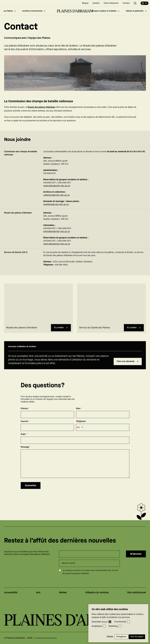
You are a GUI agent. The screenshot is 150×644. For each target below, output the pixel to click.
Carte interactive (111, 3)
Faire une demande (128, 366)
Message (26, 452)
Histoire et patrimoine (136, 11)
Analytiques (97, 626)
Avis (38, 593)
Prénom (25, 414)
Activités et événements (34, 11)
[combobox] (80, 432)
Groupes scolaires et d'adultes (106, 11)
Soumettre (31, 490)
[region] (39, 308)
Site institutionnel (137, 593)
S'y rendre (61, 333)
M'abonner (136, 554)
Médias (63, 593)
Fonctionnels (120, 622)
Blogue (85, 3)
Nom (79, 414)
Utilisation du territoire (97, 593)
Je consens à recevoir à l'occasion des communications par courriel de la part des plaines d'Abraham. (90, 572)
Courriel (25, 426)
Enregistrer (121, 637)
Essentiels (100, 622)
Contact (126, 3)
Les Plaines (10, 11)
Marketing (113, 626)
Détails (110, 637)
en (144, 3)
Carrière (96, 3)
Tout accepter (137, 637)
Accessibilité (11, 593)
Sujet (24, 439)
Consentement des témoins (45, 638)
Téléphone (81, 426)
